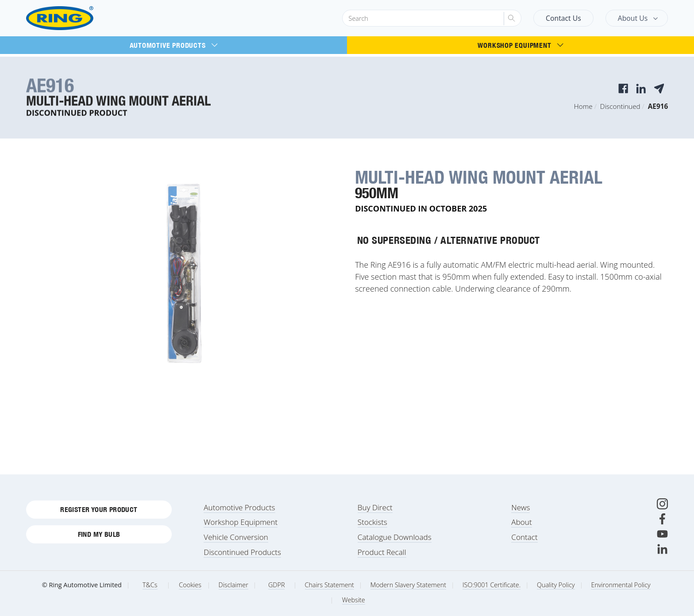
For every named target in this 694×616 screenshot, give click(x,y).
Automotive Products (174, 45)
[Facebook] (662, 519)
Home (583, 106)
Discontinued (620, 106)
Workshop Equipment (520, 45)
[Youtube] (662, 534)
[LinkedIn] (662, 549)
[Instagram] (662, 504)
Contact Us (563, 18)
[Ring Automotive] (81, 18)
